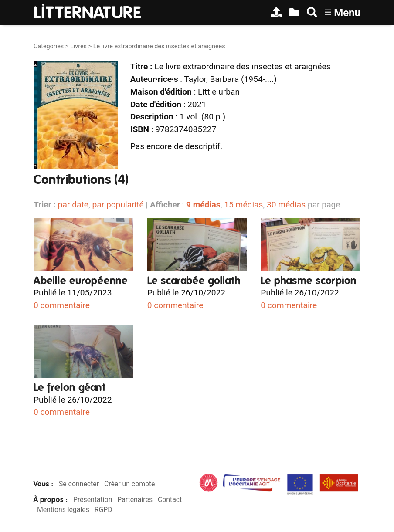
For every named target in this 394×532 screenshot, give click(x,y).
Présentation (93, 500)
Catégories (49, 46)
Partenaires (135, 500)
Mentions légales (63, 510)
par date (73, 205)
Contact (170, 500)
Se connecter (79, 484)
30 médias (286, 205)
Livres (78, 46)
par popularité (118, 205)
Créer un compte (130, 484)
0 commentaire (62, 305)
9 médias (203, 205)
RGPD (104, 510)
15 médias (243, 205)
